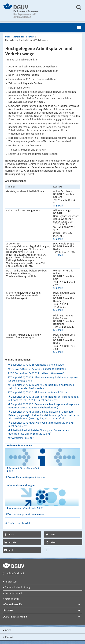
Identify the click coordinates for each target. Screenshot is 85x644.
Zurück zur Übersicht (20, 524)
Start (7, 37)
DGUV (8, 630)
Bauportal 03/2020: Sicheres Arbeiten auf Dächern (40, 393)
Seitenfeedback (15, 574)
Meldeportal (12, 599)
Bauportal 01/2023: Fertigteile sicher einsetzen (38, 365)
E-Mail (59, 206)
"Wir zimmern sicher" (23, 438)
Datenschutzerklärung (17, 588)
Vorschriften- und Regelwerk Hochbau (27, 478)
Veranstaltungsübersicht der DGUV (26, 508)
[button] (22, 534)
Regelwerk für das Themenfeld (24, 468)
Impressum (11, 582)
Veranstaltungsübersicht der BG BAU (27, 515)
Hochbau (30, 37)
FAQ (11, 471)
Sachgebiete (18, 37)
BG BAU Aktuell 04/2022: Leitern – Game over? (38, 373)
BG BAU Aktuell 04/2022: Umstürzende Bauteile (38, 369)
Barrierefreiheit (13, 593)
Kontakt (9, 637)
